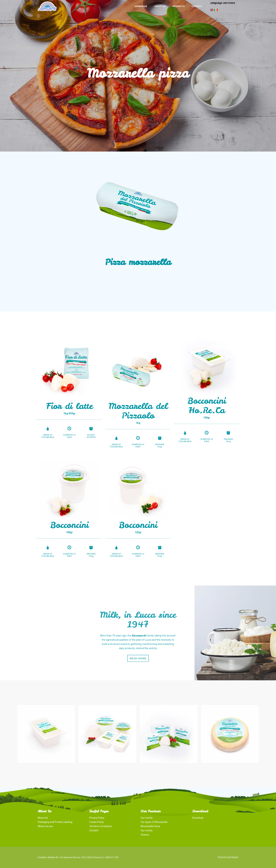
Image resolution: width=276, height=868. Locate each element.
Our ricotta (147, 818)
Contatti (94, 830)
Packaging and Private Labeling (55, 822)
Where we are (45, 826)
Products (179, 6)
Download (198, 818)
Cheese (145, 835)
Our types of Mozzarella (154, 822)
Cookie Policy (97, 822)
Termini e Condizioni (101, 826)
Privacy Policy (97, 818)
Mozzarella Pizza (150, 826)
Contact (197, 6)
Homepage (141, 6)
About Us (160, 6)
